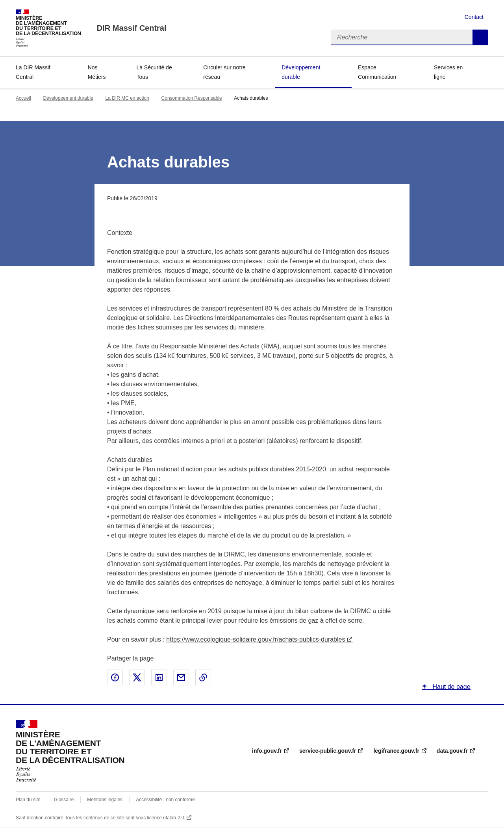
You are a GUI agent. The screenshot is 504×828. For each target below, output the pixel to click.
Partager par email (181, 677)
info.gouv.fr (267, 751)
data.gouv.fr (452, 751)
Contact (474, 17)
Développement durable (301, 72)
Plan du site (28, 800)
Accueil (23, 98)
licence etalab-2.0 (166, 818)
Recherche (480, 37)
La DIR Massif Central (33, 72)
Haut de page (451, 687)
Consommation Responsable (192, 98)
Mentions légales (105, 800)
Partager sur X (137, 677)
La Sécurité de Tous (154, 72)
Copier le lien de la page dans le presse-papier (203, 677)
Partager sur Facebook (115, 677)
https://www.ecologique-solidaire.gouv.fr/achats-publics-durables (256, 639)
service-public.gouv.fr (328, 751)
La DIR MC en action (127, 98)
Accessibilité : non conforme (165, 800)
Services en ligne (448, 72)
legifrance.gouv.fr (396, 751)
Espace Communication (377, 72)
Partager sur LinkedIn (159, 677)
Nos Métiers (97, 72)
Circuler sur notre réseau (224, 72)
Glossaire (64, 800)
